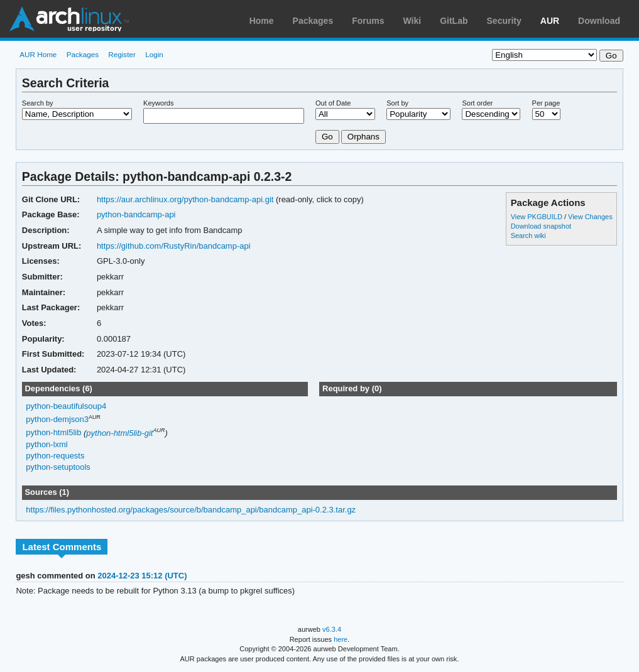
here (341, 639)
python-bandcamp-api (136, 214)
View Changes (590, 217)
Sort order (477, 103)
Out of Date (333, 103)
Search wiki (528, 236)
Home (262, 21)
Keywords (158, 103)
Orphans (363, 137)
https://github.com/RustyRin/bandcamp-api (174, 246)
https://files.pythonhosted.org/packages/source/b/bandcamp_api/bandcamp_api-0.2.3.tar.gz (191, 510)
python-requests (55, 456)
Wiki (412, 21)
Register (122, 54)
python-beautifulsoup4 (66, 406)
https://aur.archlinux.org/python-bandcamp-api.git (185, 199)
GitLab (454, 21)
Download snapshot (541, 226)
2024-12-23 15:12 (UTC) (142, 576)
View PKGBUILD (538, 217)
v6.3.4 (332, 629)
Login (154, 54)
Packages (313, 21)
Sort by (397, 103)
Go (327, 137)
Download (599, 21)
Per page (546, 103)
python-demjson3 (57, 419)
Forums (368, 21)
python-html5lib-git (119, 433)
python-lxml (46, 444)
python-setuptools (58, 467)
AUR (550, 21)
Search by (38, 103)
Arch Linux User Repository (69, 19)
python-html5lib (53, 433)
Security (504, 21)
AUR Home (38, 54)
